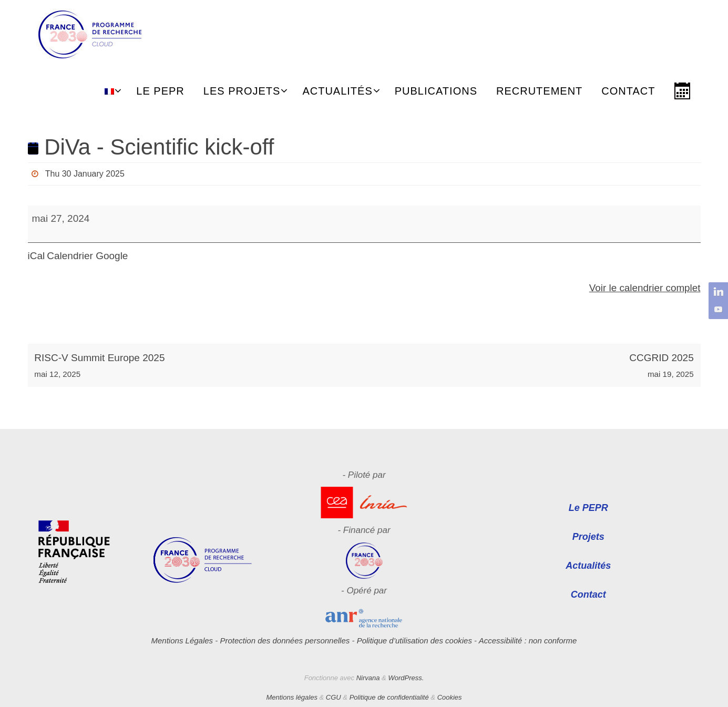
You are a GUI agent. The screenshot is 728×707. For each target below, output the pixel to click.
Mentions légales (292, 697)
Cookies (450, 697)
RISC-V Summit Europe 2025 (196, 367)
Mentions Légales (182, 641)
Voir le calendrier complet (644, 288)
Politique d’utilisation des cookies (414, 641)
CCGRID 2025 (532, 367)
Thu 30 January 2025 (84, 174)
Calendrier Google (87, 256)
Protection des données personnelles (285, 641)
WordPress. (406, 678)
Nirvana (368, 678)
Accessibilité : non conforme (528, 641)
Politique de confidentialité (389, 697)
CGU (334, 697)
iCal (37, 256)
